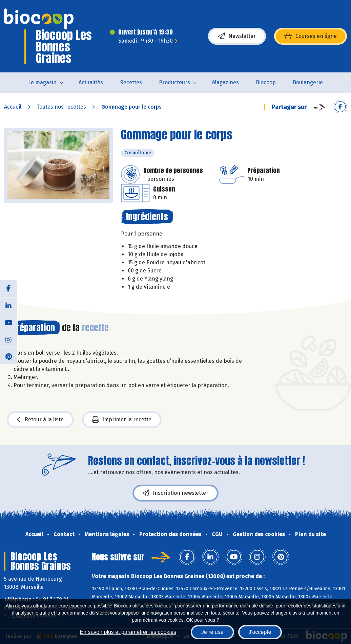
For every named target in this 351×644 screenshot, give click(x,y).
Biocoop (266, 82)
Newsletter (237, 36)
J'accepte (260, 632)
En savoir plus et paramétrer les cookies (128, 632)
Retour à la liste (40, 420)
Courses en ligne (311, 36)
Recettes (131, 82)
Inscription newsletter (175, 493)
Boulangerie (308, 82)
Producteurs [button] (174, 82)
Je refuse (212, 632)
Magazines (225, 82)
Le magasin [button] (42, 82)
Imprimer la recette (122, 420)
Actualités (91, 82)
